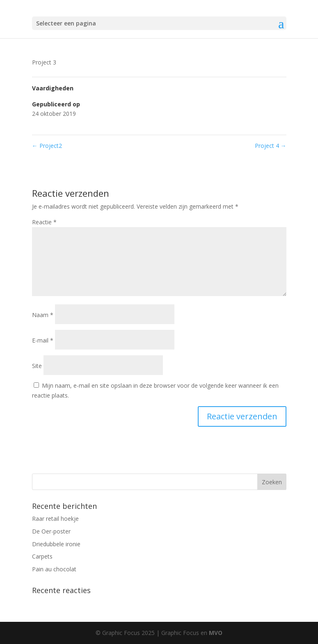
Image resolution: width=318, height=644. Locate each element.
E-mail (43, 340)
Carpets (42, 556)
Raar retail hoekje (55, 519)
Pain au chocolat (54, 569)
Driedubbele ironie (56, 544)
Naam (43, 315)
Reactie (44, 222)
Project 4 (271, 146)
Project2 (47, 146)
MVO (216, 633)
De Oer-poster (51, 531)
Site (37, 366)
